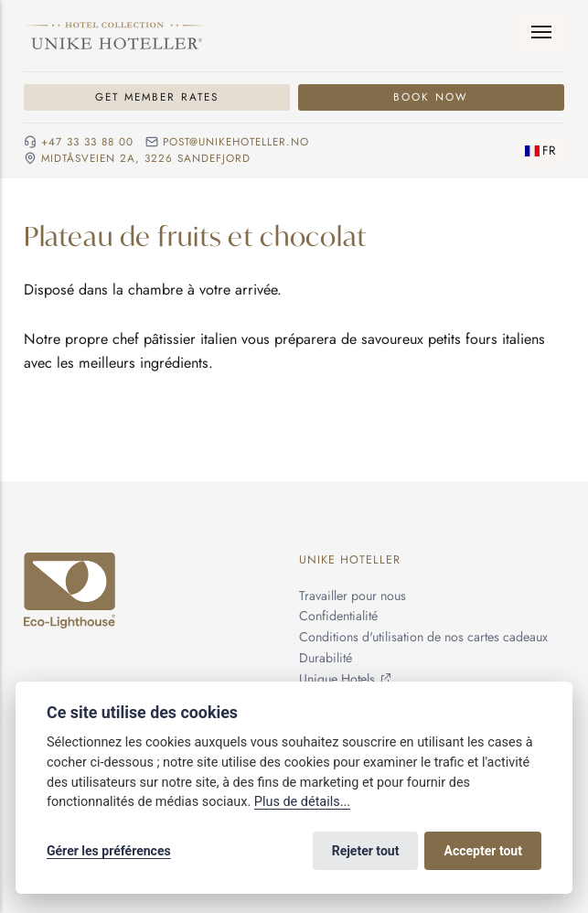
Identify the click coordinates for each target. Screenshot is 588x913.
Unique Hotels (337, 679)
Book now (431, 97)
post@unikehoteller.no (236, 142)
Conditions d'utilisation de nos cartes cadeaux (423, 637)
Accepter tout (483, 851)
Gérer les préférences (109, 851)
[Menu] (541, 32)
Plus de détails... (302, 802)
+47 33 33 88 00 (87, 142)
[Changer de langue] (541, 151)
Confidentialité (338, 616)
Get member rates (157, 97)
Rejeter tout (366, 851)
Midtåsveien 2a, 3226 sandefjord (146, 159)
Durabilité (326, 658)
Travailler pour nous (353, 596)
